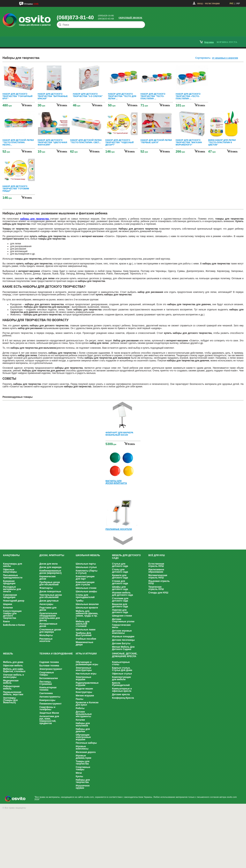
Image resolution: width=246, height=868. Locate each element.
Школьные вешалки (87, 604)
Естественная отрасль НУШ (156, 565)
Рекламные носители (46, 640)
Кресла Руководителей (121, 684)
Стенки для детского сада (120, 582)
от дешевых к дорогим (225, 58)
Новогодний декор (14, 601)
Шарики (8, 604)
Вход (200, 4)
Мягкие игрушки (85, 696)
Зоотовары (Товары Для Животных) (10, 700)
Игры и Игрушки (86, 654)
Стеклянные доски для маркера (50, 631)
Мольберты (46, 635)
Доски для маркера (50, 567)
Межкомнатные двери (84, 643)
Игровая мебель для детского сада (123, 594)
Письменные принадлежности (13, 576)
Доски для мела (49, 564)
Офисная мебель (13, 666)
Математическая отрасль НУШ (158, 576)
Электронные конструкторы (84, 669)
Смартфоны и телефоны (47, 708)
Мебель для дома (13, 662)
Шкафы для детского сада (120, 588)
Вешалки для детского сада (120, 605)
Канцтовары (11, 555)
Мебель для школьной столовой (83, 624)
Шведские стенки (122, 616)
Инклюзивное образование (156, 571)
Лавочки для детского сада (120, 611)
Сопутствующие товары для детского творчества (12, 615)
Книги (6, 622)
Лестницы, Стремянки (46, 683)
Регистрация (212, 4)
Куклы (79, 776)
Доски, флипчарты (52, 555)
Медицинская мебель (11, 682)
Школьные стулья (86, 567)
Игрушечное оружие (83, 787)
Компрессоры (47, 700)
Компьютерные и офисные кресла (122, 690)
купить (28, 105)
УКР (238, 4)
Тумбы (80, 601)
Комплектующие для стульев (85, 583)
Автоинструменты (50, 697)
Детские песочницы (123, 640)
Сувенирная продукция (10, 596)
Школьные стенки (86, 588)
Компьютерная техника (48, 689)
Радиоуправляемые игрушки (87, 684)
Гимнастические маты (121, 626)
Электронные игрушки (83, 678)
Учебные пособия (86, 639)
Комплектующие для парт (85, 578)
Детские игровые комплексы (122, 632)
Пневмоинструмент (50, 704)
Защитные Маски (49, 713)
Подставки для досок (48, 609)
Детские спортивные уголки (123, 620)
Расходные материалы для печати (12, 589)
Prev (122, 406)
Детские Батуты (121, 643)
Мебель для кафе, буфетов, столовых (14, 670)
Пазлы (79, 699)
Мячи (79, 773)
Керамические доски (47, 578)
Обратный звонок (130, 18)
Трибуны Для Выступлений (84, 634)
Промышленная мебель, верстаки (13, 693)
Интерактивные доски (48, 625)
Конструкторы (84, 692)
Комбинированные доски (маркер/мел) (50, 572)
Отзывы (28, 4)
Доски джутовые (49, 601)
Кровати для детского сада (120, 576)
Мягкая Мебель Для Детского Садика (123, 648)
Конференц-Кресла (123, 698)
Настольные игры (86, 674)
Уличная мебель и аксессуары (13, 676)
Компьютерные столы (121, 663)
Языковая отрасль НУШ (159, 582)
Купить (131, 444)
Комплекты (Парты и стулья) (87, 572)
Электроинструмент (51, 669)
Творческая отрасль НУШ (156, 588)
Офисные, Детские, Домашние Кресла (125, 655)
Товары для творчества (83, 763)
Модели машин (84, 689)
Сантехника (46, 693)
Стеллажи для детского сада (120, 600)
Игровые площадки (123, 637)
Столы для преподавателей (85, 596)
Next (123, 541)
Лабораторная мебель (11, 688)
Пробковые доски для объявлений (50, 583)
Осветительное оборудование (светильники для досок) (50, 617)
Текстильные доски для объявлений (51, 596)
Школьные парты (86, 564)
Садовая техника (49, 662)
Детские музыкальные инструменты (84, 714)
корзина (209, 42)
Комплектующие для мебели (121, 678)
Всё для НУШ (157, 555)
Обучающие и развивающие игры (87, 663)
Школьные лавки (86, 630)
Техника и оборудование (56, 654)
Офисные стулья (122, 674)
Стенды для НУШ (158, 593)
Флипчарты (46, 588)
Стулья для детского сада (120, 565)
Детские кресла (121, 694)
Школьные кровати (87, 608)
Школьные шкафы (86, 591)
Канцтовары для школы (13, 565)
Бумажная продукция (9, 582)
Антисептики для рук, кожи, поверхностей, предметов (49, 720)
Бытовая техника (49, 666)
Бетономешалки (49, 678)
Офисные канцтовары (10, 571)
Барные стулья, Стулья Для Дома (122, 669)
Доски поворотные (50, 591)
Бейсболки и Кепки (14, 625)
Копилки (8, 608)
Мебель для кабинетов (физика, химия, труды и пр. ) (87, 615)
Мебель (8, 654)
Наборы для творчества (83, 781)
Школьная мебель (88, 555)
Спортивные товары (47, 674)
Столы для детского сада (120, 571)
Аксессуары (46, 604)
